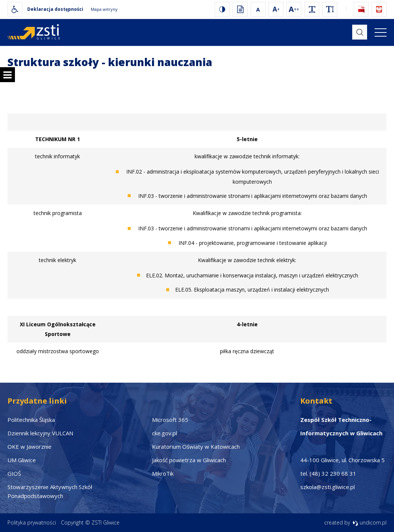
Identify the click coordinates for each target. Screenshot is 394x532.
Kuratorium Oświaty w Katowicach (196, 447)
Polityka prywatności (32, 522)
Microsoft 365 (170, 420)
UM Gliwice (22, 460)
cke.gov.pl (165, 433)
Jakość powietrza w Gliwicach (189, 460)
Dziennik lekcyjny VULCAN (40, 433)
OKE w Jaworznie (30, 447)
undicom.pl (370, 522)
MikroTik (163, 473)
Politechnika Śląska (31, 420)
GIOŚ (14, 473)
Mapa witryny (104, 9)
